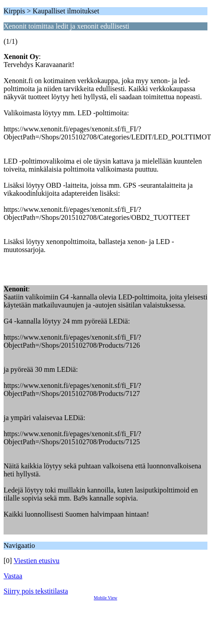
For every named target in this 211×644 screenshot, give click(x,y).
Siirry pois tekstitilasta (36, 591)
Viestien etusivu (36, 561)
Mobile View (105, 598)
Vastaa (13, 576)
